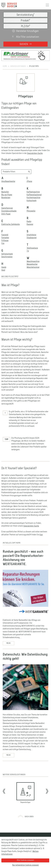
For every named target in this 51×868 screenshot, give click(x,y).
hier (41, 526)
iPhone (29, 173)
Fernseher (5, 229)
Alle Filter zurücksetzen (25, 37)
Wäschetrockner (33, 259)
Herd (3, 262)
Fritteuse (5, 232)
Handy (4, 259)
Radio (29, 213)
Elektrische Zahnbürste (11, 216)
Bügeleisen (6, 189)
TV (28, 243)
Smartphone (31, 227)
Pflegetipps (34, 58)
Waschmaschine (33, 253)
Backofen (5, 184)
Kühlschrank (32, 192)
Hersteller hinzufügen (26, 31)
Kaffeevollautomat (34, 187)
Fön (3, 235)
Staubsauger (32, 229)
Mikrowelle (31, 203)
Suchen (26, 44)
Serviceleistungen (18, 58)
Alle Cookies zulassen (25, 860)
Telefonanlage (32, 240)
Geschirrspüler (7, 249)
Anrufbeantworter (8, 173)
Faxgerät (5, 227)
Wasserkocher (32, 256)
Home (5, 58)
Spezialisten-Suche (35, 145)
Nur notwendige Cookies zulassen (26, 865)
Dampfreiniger (7, 200)
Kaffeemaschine (33, 184)
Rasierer (30, 216)
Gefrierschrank (7, 246)
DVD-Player (6, 206)
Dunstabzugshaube (9, 203)
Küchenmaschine (33, 189)
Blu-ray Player (7, 187)
